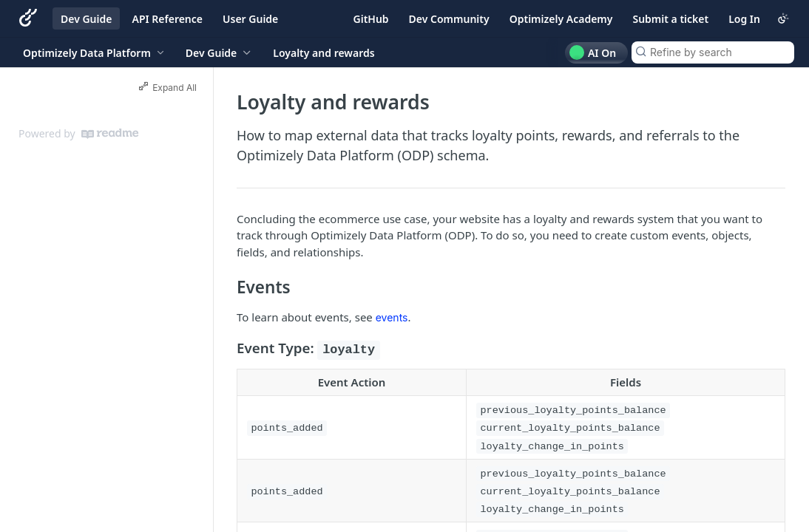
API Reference (167, 19)
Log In (744, 19)
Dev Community (449, 19)
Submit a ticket (670, 19)
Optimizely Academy (561, 19)
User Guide (250, 19)
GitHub (371, 19)
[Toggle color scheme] (783, 18)
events (392, 317)
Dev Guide (86, 19)
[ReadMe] (110, 134)
